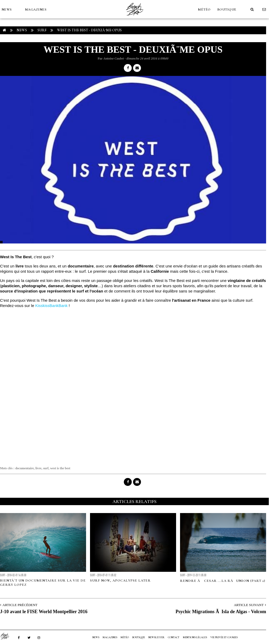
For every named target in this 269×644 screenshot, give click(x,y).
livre (38, 468)
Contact (174, 637)
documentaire (25, 468)
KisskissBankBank (51, 306)
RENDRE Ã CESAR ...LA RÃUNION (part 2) (223, 581)
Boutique (227, 9)
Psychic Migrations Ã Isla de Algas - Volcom (221, 612)
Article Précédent (20, 605)
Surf (42, 30)
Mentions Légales (195, 637)
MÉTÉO (204, 9)
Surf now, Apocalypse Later (120, 580)
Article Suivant (249, 605)
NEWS (7, 9)
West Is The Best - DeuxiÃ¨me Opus (89, 30)
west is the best (60, 468)
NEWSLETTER (156, 637)
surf (46, 468)
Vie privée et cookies (224, 637)
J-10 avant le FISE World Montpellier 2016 (44, 612)
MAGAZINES (36, 9)
